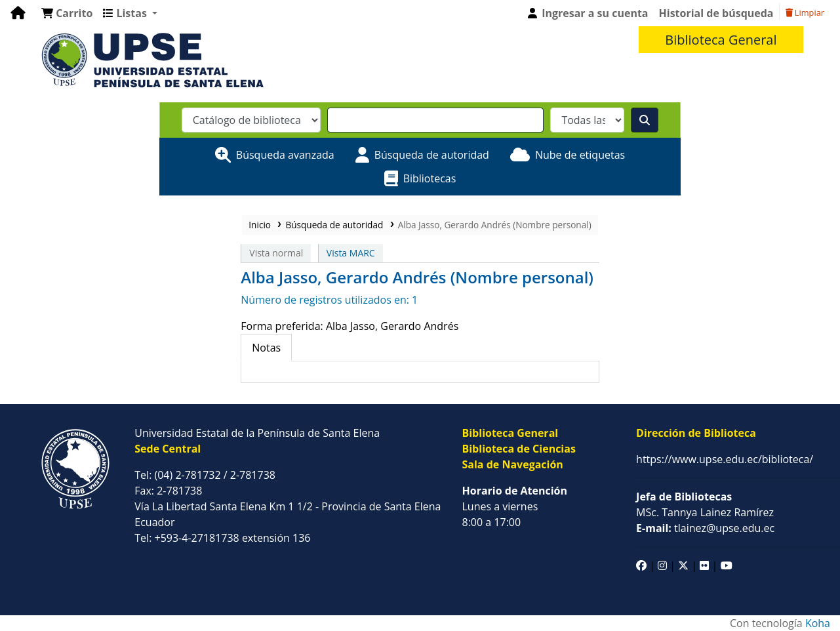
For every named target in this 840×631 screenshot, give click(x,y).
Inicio (260, 225)
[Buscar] (645, 120)
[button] (67, 13)
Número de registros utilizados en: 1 (329, 300)
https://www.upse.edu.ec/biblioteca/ (725, 459)
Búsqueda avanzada (285, 155)
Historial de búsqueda (716, 13)
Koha (818, 623)
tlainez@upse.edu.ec (705, 528)
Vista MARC (351, 253)
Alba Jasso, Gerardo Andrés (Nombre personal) (495, 225)
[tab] (266, 348)
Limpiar (805, 12)
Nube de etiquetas (580, 155)
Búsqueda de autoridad (432, 155)
